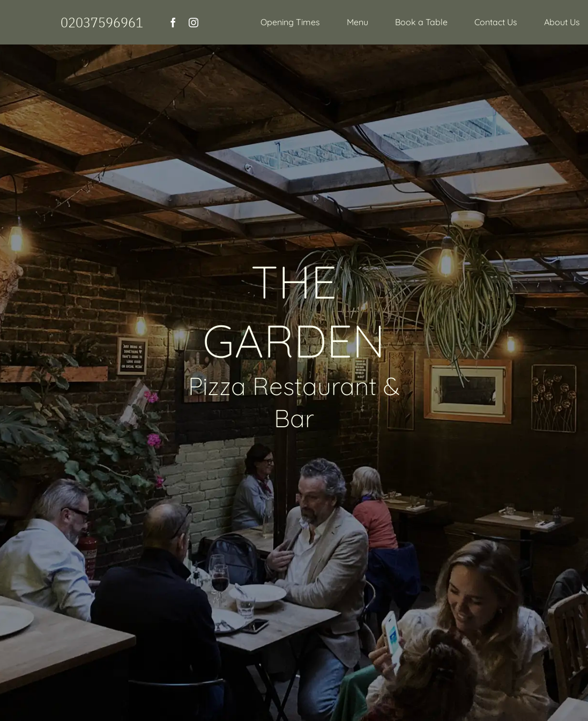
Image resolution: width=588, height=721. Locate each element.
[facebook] (173, 23)
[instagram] (193, 23)
